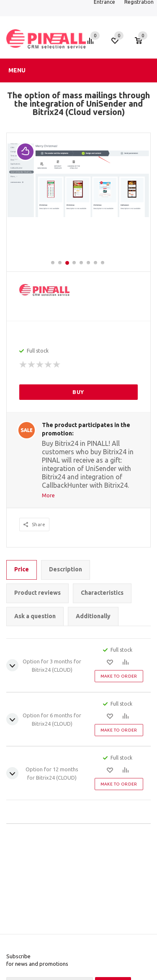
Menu (17, 70)
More (48, 495)
